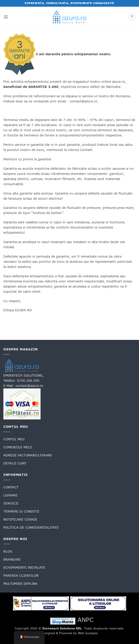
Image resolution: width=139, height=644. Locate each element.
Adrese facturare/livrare (28, 455)
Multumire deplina (20, 584)
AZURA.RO (23, 310)
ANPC (86, 620)
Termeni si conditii (21, 511)
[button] (6, 17)
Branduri (12, 559)
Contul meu (14, 439)
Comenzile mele (18, 447)
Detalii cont (15, 463)
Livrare (10, 495)
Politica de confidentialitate (31, 527)
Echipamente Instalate (24, 568)
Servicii (11, 503)
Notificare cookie (20, 519)
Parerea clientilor (21, 576)
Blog (8, 551)
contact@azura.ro (29, 386)
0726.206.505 (28, 381)
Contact (86, 150)
